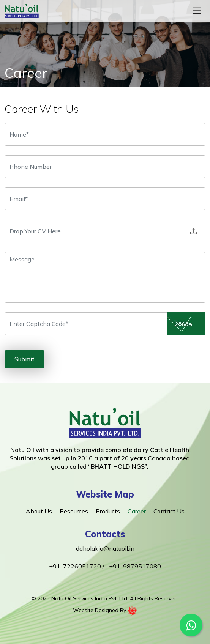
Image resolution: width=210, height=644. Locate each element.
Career (137, 511)
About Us (39, 511)
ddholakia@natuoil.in (105, 548)
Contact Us (169, 511)
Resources (74, 511)
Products (108, 511)
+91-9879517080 (135, 566)
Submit (24, 359)
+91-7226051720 (76, 566)
